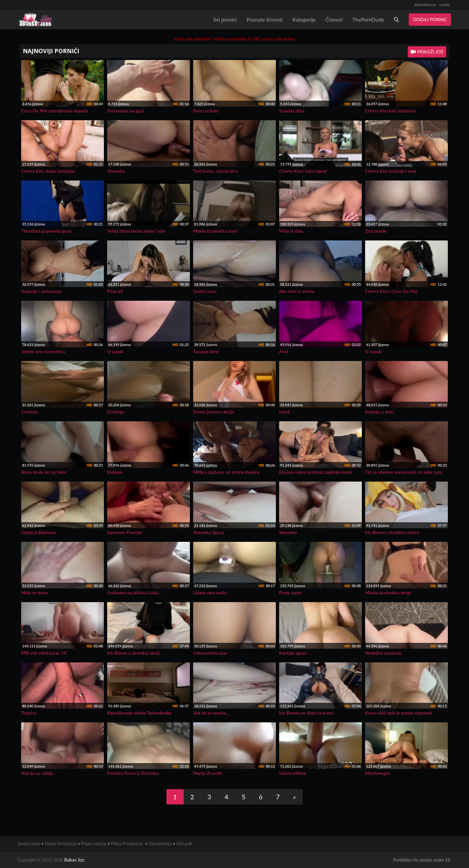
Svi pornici (225, 19)
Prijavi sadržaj (94, 844)
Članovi (334, 19)
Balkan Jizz (74, 860)
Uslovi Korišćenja (61, 844)
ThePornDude (368, 19)
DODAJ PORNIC (430, 19)
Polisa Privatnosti (127, 844)
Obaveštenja (160, 844)
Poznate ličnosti (264, 19)
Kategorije (304, 19)
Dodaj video (29, 844)
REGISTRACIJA (425, 5)
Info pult (184, 844)
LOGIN (444, 5)
